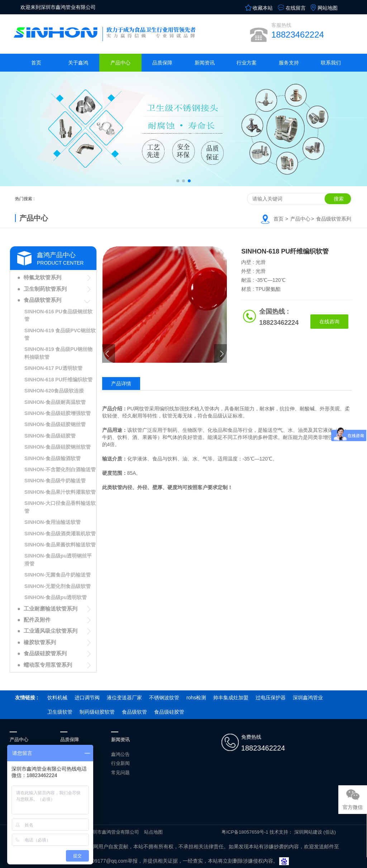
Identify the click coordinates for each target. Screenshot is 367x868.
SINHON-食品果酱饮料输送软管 (60, 545)
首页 (36, 63)
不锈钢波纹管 (164, 698)
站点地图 (153, 832)
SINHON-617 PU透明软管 (53, 368)
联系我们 (331, 63)
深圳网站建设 (308, 832)
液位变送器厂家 (124, 698)
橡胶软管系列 (40, 642)
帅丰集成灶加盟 (231, 698)
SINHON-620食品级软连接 (54, 391)
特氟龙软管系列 (42, 277)
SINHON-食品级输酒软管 (53, 458)
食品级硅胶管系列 (45, 653)
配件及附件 (37, 620)
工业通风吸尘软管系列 (51, 631)
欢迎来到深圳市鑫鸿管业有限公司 (58, 7)
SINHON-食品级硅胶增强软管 (58, 413)
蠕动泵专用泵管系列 (48, 665)
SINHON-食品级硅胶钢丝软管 (58, 447)
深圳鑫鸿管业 (308, 698)
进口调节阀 (87, 698)
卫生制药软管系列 (45, 289)
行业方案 (247, 63)
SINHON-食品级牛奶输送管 (55, 481)
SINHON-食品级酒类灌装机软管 (60, 534)
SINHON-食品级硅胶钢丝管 (55, 424)
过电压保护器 (271, 698)
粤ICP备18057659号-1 (245, 832)
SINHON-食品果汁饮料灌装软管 (60, 492)
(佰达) (330, 832)
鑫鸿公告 (120, 754)
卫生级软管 (60, 712)
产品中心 (120, 63)
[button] (178, 181)
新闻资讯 (205, 63)
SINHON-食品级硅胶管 (50, 436)
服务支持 (289, 63)
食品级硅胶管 (169, 712)
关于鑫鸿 (78, 63)
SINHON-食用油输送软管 (53, 522)
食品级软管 (134, 712)
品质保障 (162, 63)
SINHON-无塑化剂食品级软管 (58, 586)
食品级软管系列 (334, 219)
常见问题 (120, 773)
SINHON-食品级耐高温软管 (55, 402)
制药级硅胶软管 (97, 712)
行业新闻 (120, 763)
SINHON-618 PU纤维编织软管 (58, 380)
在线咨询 (329, 322)
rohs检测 (196, 698)
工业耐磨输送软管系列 (51, 609)
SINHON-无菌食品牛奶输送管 (58, 575)
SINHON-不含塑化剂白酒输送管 (60, 469)
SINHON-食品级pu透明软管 (56, 597)
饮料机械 (57, 698)
